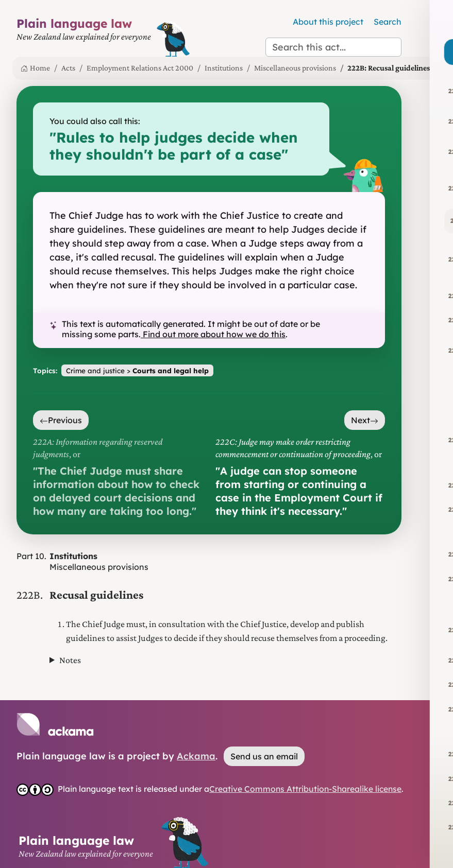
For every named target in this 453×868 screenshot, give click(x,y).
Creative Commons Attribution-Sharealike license (305, 789)
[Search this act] (333, 47)
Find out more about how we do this (213, 334)
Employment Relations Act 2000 (140, 68)
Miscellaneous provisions (295, 68)
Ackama (196, 756)
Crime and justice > (137, 370)
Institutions (224, 68)
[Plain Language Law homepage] (84, 37)
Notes (70, 660)
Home (35, 68)
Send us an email (264, 756)
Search (388, 22)
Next (365, 420)
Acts (68, 68)
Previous (61, 420)
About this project (328, 22)
